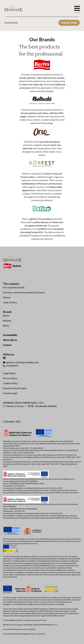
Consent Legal (10, 393)
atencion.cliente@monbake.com (22, 362)
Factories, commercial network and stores (24, 292)
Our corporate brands (14, 287)
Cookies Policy (10, 383)
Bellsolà (7, 321)
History (7, 297)
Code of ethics (10, 302)
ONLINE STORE (69, 23)
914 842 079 (12, 366)
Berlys (6, 316)
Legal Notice (9, 373)
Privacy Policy (10, 378)
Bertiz (6, 326)
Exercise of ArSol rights (15, 388)
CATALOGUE (11, 23)
